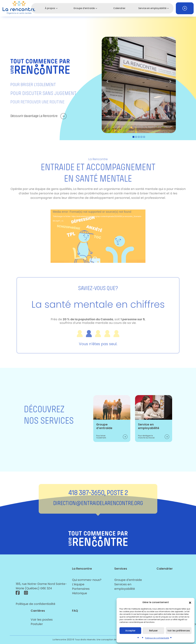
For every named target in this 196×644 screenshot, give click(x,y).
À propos (50, 8)
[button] (190, 602)
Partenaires (81, 589)
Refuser (153, 631)
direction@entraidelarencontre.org (98, 503)
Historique (80, 593)
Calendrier (119, 8)
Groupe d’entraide (84, 8)
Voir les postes (42, 620)
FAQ (75, 611)
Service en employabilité (152, 8)
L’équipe (78, 584)
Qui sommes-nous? (87, 580)
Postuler (37, 624)
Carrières (38, 611)
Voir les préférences (179, 631)
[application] (98, 236)
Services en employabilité (125, 587)
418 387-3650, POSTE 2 (98, 493)
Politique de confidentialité (157, 638)
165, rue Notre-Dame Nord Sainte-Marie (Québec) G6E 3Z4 (41, 586)
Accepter (130, 631)
